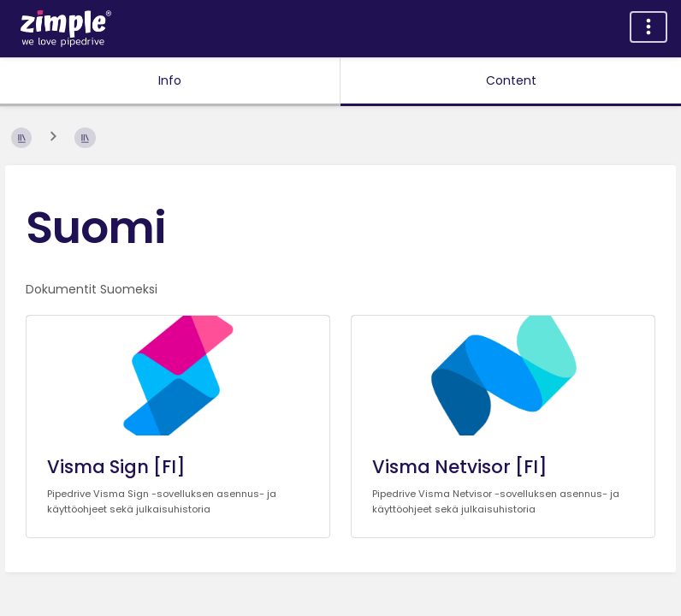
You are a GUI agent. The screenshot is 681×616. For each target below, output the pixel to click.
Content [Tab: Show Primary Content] (511, 80)
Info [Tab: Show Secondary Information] (170, 80)
